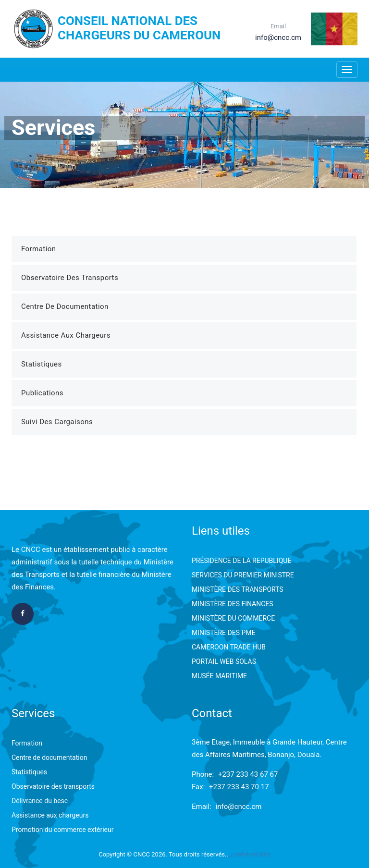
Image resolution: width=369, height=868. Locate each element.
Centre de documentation (49, 758)
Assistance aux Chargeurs (66, 335)
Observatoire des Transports (70, 278)
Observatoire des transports (53, 786)
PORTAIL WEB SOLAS (224, 661)
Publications (42, 393)
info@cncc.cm (239, 807)
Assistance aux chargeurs (50, 815)
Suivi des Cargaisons (57, 422)
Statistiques (42, 364)
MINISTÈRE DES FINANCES (233, 604)
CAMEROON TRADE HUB (229, 647)
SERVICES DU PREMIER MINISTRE (243, 575)
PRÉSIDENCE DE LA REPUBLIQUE (241, 561)
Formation (39, 249)
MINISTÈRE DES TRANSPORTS (238, 589)
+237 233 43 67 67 (248, 774)
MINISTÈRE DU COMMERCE (233, 618)
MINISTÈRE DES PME (223, 633)
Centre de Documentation (65, 306)
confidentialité (251, 854)
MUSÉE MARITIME (219, 676)
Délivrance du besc (40, 801)
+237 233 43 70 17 (239, 787)
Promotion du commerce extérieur (62, 830)
